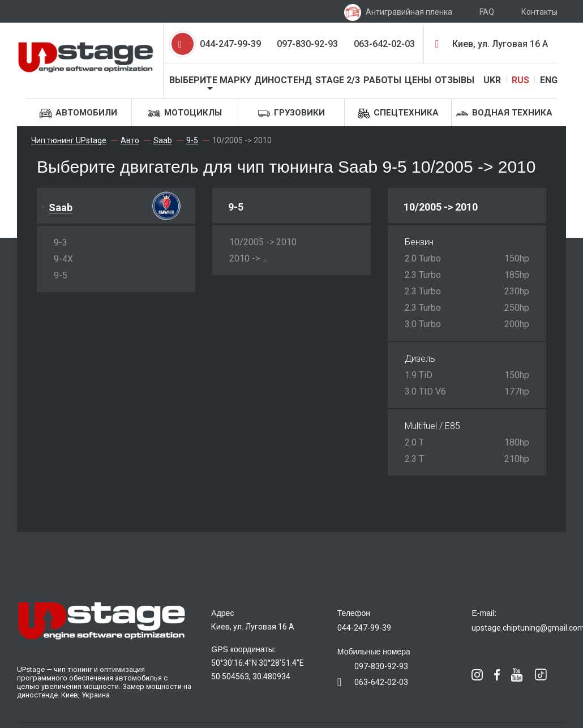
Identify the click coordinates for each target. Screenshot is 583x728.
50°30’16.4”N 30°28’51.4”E (258, 663)
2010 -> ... (248, 258)
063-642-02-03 (384, 44)
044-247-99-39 (230, 44)
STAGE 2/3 (338, 80)
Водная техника (504, 114)
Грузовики (291, 114)
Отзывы (455, 80)
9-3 (61, 243)
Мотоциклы (185, 114)
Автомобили (78, 114)
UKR (492, 80)
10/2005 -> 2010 (263, 242)
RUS (520, 80)
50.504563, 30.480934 (251, 676)
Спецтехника (398, 114)
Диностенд (283, 80)
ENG (549, 80)
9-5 (61, 275)
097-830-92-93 (307, 44)
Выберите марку (210, 80)
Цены (418, 80)
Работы (382, 80)
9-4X (63, 259)
